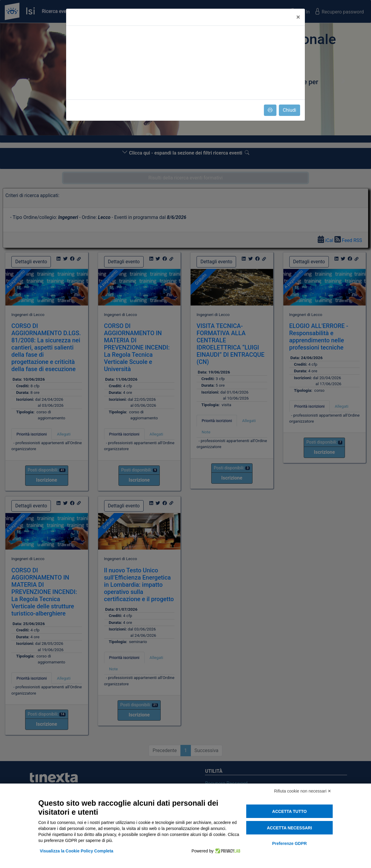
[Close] (298, 17)
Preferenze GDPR (289, 843)
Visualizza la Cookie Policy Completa (77, 851)
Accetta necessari (289, 828)
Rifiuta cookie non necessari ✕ (303, 791)
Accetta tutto (290, 811)
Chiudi (289, 110)
